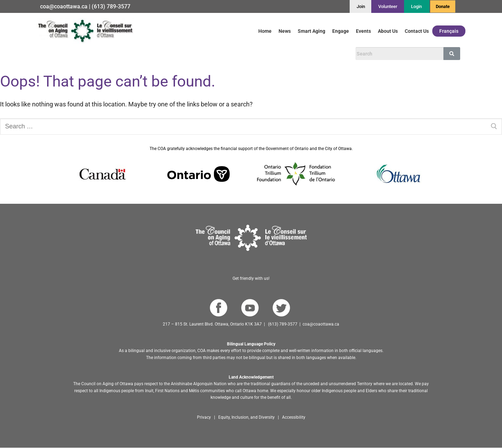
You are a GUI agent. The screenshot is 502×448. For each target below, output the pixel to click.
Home (265, 31)
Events (363, 31)
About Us (388, 31)
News (285, 31)
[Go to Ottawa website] (398, 174)
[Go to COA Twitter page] (281, 308)
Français (449, 31)
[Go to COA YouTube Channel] (250, 308)
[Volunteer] (388, 6)
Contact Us (417, 31)
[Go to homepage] (251, 238)
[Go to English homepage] (85, 31)
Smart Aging (311, 31)
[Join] (361, 6)
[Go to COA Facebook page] (218, 308)
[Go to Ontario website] (199, 174)
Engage (341, 31)
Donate (443, 6)
